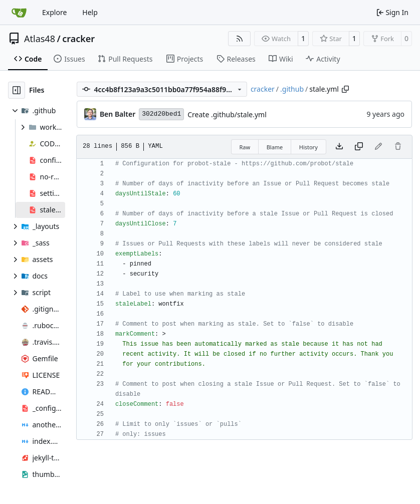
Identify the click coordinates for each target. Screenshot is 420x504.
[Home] (19, 13)
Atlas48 (40, 39)
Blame (275, 147)
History (308, 147)
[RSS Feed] (240, 39)
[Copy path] (345, 89)
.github (292, 89)
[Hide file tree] (17, 90)
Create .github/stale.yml (227, 114)
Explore (54, 12)
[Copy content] (359, 147)
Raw (245, 147)
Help (90, 12)
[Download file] (339, 147)
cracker (78, 39)
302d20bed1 (161, 114)
